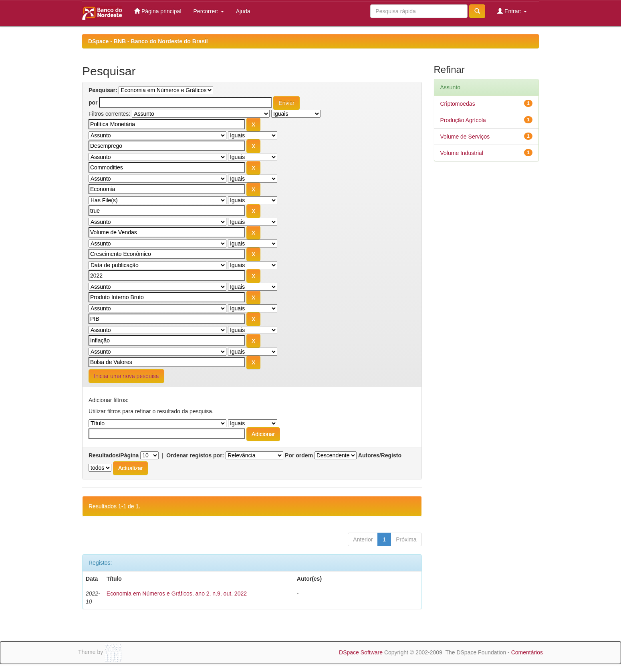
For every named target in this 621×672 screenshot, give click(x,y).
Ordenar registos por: (195, 455)
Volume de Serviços (465, 137)
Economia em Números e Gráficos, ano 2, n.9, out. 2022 (177, 594)
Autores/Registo (380, 455)
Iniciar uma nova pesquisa (126, 376)
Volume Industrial (462, 153)
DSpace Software (361, 652)
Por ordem (299, 455)
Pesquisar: (103, 90)
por (93, 103)
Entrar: (512, 11)
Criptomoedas (458, 104)
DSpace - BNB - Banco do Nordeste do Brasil (148, 41)
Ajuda (243, 11)
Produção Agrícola (463, 120)
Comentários (527, 652)
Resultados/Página (114, 455)
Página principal (158, 11)
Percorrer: (209, 11)
